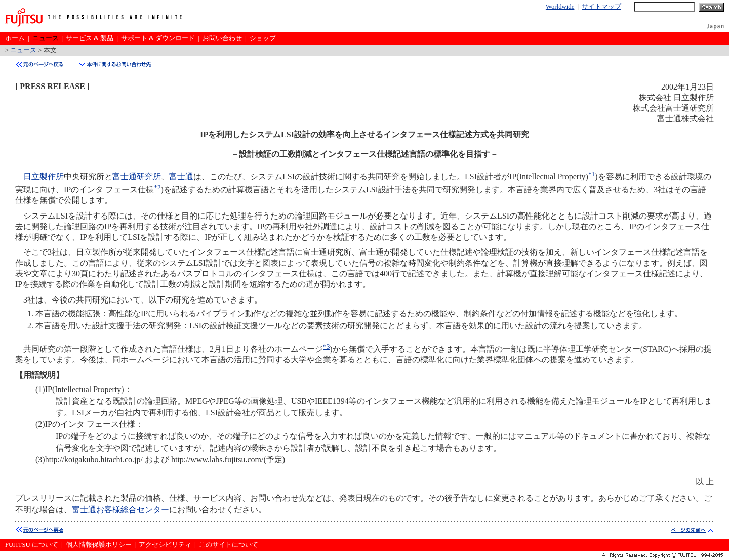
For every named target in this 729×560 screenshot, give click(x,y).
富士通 (181, 176)
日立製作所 (44, 176)
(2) (40, 424)
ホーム (15, 38)
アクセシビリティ (165, 545)
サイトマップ (601, 7)
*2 (157, 187)
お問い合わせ (222, 38)
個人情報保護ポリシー (99, 545)
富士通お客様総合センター (120, 510)
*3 (326, 346)
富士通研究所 (137, 176)
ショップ (263, 38)
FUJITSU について (32, 545)
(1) (40, 389)
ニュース (46, 38)
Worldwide (560, 7)
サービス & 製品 (90, 38)
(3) (40, 460)
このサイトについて (229, 545)
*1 (592, 174)
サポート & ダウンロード (158, 38)
